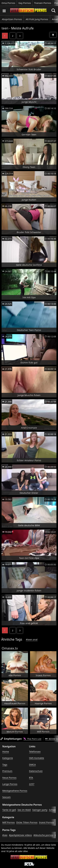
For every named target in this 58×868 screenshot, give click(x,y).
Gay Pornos (25, 3)
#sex (5, 835)
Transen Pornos (43, 3)
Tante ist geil (9, 810)
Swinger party (40, 810)
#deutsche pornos (43, 835)
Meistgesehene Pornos (15, 791)
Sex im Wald (24, 810)
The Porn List (32, 739)
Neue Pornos (9, 778)
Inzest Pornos (46, 822)
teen (5, 28)
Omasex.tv (10, 648)
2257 (32, 784)
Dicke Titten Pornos (27, 822)
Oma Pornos (8, 3)
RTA (31, 778)
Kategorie (8, 758)
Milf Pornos (9, 822)
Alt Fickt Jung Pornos (37, 19)
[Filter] (53, 35)
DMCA (32, 765)
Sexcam (6, 797)
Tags (5, 765)
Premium (7, 771)
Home (6, 751)
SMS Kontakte (37, 758)
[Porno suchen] (4, 11)
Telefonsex (35, 751)
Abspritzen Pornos (12, 19)
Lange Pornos (10, 784)
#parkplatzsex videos (20, 835)
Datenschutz (36, 771)
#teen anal (32, 639)
